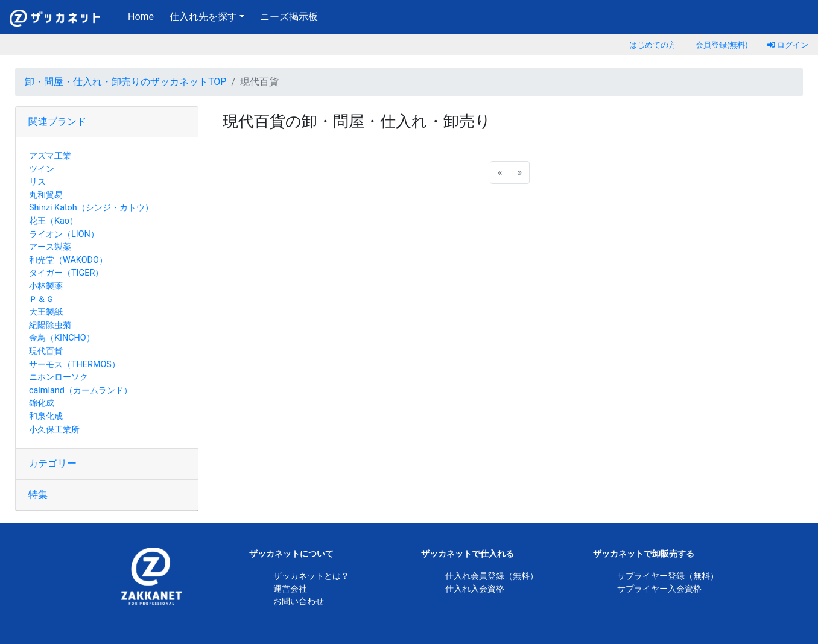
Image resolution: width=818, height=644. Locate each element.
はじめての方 (653, 45)
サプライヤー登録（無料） (668, 576)
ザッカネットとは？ (311, 576)
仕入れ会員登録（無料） (492, 576)
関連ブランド (57, 122)
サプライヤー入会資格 (659, 589)
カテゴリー (52, 463)
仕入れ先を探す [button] (203, 17)
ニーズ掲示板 (289, 17)
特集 (38, 495)
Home (143, 16)
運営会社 (290, 589)
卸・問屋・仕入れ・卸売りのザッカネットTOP (125, 82)
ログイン (788, 45)
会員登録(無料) (722, 45)
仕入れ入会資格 (475, 589)
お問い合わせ (299, 601)
